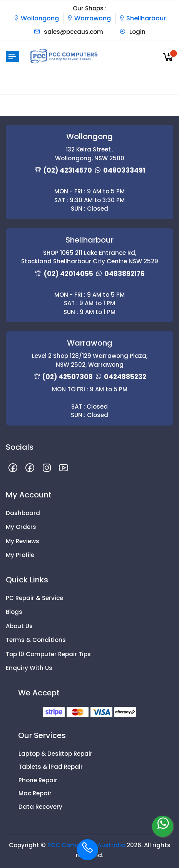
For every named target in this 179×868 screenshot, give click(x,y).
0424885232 (125, 377)
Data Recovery (40, 807)
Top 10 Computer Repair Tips (48, 654)
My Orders (21, 527)
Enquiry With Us (29, 668)
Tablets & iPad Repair (51, 767)
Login (132, 32)
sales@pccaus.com (68, 32)
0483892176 (125, 274)
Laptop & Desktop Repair (55, 754)
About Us (19, 626)
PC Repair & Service (34, 598)
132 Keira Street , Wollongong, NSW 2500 (90, 154)
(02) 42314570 (68, 170)
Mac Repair (35, 793)
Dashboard (23, 513)
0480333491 (124, 170)
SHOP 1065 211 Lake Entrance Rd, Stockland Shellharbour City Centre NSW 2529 (90, 257)
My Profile (20, 555)
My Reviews (23, 541)
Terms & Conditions (36, 640)
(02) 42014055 (69, 274)
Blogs (14, 612)
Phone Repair (38, 780)
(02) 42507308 (68, 377)
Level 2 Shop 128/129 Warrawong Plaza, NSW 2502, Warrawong (90, 360)
